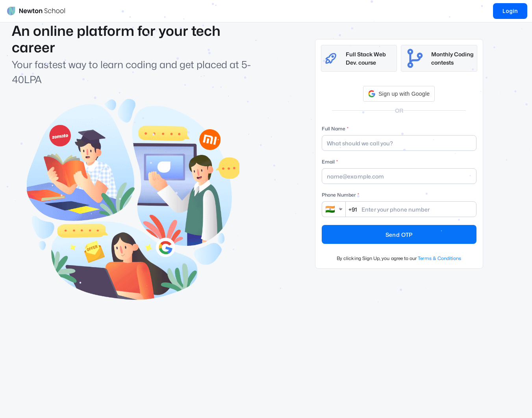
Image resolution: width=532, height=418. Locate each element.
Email (328, 162)
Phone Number (339, 195)
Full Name (334, 129)
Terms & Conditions (439, 258)
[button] (399, 94)
